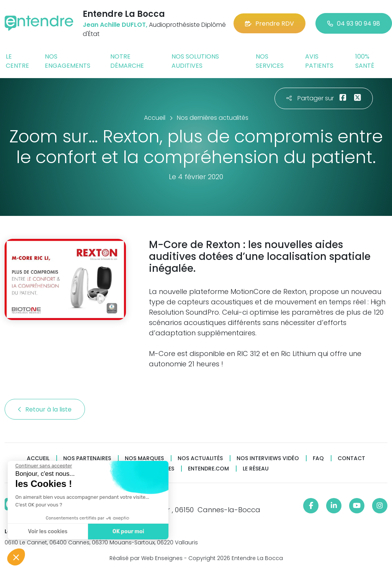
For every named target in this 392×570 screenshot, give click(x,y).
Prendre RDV (269, 24)
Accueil (38, 458)
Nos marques (144, 458)
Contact (351, 458)
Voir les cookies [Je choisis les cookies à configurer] (47, 532)
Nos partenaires (87, 458)
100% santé (365, 61)
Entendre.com (208, 469)
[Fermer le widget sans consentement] (43, 466)
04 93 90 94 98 (354, 24)
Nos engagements (68, 61)
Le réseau (256, 469)
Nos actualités (200, 458)
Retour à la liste (45, 409)
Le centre (17, 61)
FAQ (318, 458)
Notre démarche (127, 61)
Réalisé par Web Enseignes (146, 558)
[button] (16, 557)
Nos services (270, 61)
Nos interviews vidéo (268, 458)
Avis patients (319, 61)
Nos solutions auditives (195, 61)
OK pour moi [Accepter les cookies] (128, 532)
